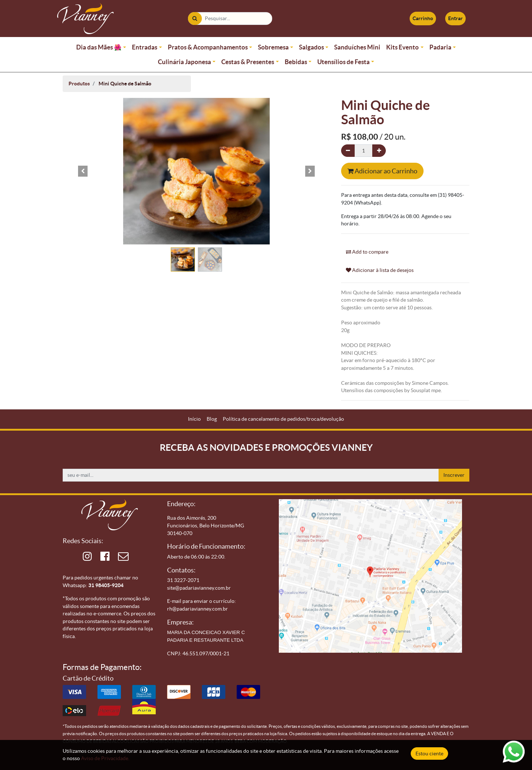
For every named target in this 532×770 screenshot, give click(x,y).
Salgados (311, 47)
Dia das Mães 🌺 (99, 47)
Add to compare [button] (367, 252)
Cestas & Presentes (248, 62)
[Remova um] (348, 151)
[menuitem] (194, 419)
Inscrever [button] (454, 475)
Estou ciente (429, 754)
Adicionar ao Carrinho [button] (382, 171)
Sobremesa (273, 47)
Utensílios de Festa (343, 62)
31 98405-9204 (106, 585)
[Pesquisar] (195, 19)
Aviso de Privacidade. (105, 758)
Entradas (145, 47)
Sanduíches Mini (357, 47)
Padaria (440, 47)
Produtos (79, 84)
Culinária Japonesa (184, 62)
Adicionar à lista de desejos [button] (380, 270)
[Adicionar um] (379, 151)
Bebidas (296, 62)
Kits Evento (402, 47)
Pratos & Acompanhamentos (208, 47)
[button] (83, 171)
